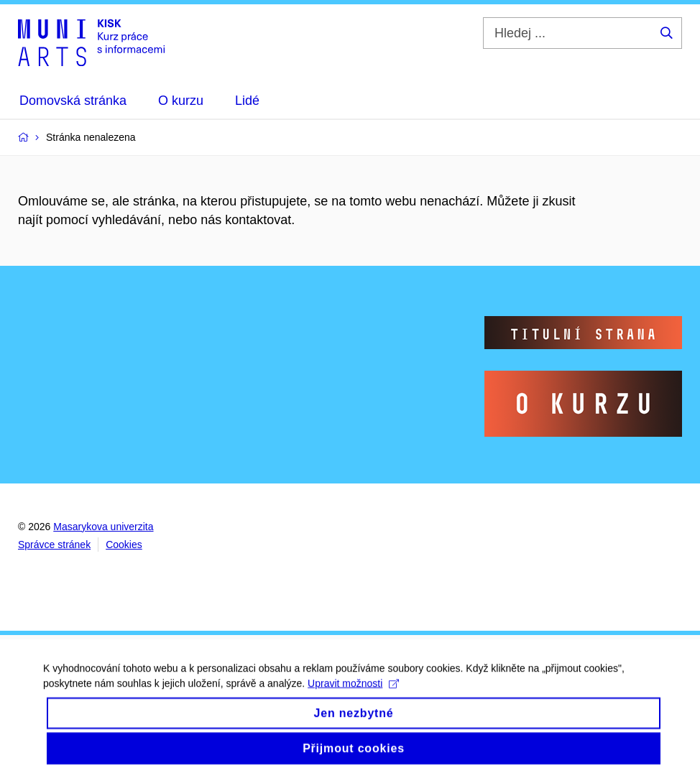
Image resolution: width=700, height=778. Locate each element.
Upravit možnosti (353, 690)
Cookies (124, 545)
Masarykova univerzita (103, 527)
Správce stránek (54, 545)
